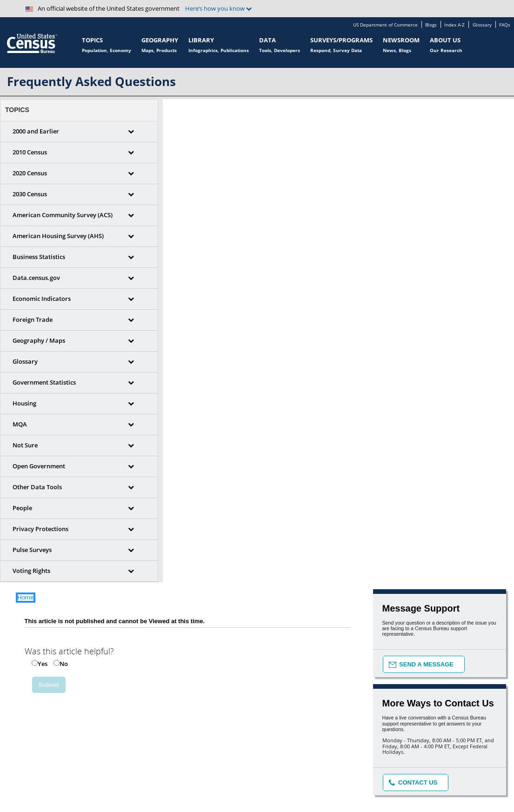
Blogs (431, 25)
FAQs (505, 25)
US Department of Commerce (385, 25)
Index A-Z (454, 25)
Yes (43, 664)
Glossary (482, 25)
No (64, 664)
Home (26, 598)
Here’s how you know (219, 9)
